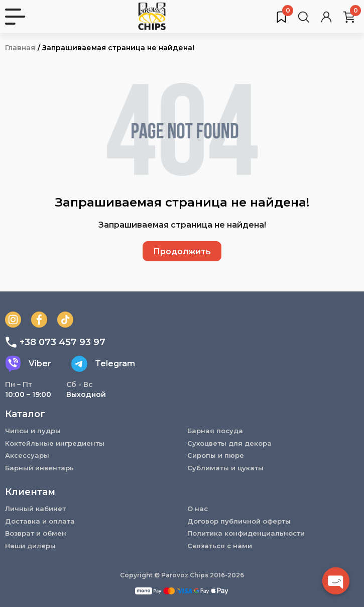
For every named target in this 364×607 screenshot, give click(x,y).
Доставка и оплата (40, 521)
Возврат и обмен (36, 533)
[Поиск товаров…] (304, 17)
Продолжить (182, 251)
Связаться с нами (220, 546)
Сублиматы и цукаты (225, 468)
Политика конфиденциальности (246, 533)
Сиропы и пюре (216, 455)
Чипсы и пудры (33, 431)
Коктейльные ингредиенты (55, 443)
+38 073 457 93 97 (55, 342)
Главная (20, 48)
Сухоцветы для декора (229, 443)
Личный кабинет (35, 509)
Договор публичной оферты (239, 521)
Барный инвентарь (39, 468)
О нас (198, 509)
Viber (28, 364)
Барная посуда (215, 431)
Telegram (103, 364)
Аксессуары (27, 455)
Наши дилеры (30, 546)
